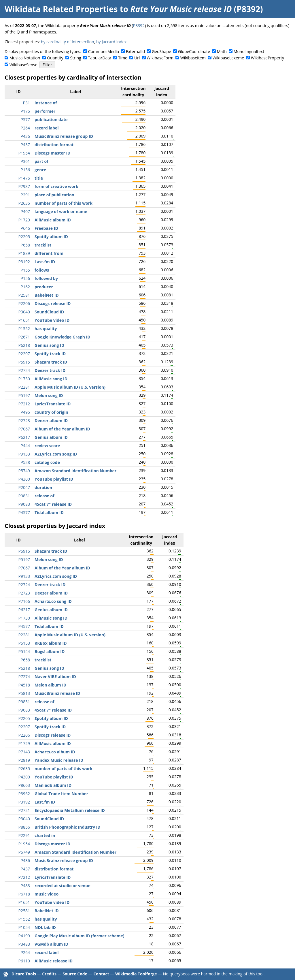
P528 (25, 462)
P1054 (24, 927)
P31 (27, 103)
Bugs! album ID (50, 651)
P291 (25, 195)
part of (41, 161)
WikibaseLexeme (228, 58)
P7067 (24, 429)
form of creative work (56, 186)
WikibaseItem (193, 58)
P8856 (24, 827)
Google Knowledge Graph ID (63, 337)
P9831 (24, 496)
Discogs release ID (53, 303)
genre (40, 170)
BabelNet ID (47, 295)
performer (45, 111)
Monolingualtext (249, 51)
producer (44, 287)
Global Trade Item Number (61, 794)
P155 (25, 270)
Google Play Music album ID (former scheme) (80, 936)
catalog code (47, 462)
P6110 (24, 961)
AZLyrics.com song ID (56, 454)
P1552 (24, 329)
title (39, 178)
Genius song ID (49, 345)
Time (123, 58)
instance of (46, 103)
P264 (25, 128)
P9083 (24, 504)
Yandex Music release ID (59, 760)
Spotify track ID (50, 354)
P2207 (24, 354)
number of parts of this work (64, 203)
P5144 (24, 651)
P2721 (24, 810)
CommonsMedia (104, 51)
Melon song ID (49, 395)
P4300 (24, 479)
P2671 (24, 337)
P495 (25, 412)
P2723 (24, 421)
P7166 (24, 601)
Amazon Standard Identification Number (75, 471)
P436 (25, 136)
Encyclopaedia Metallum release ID (70, 810)
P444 (25, 446)
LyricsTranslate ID (53, 404)
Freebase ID (46, 228)
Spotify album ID (51, 237)
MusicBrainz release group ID (64, 136)
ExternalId (135, 51)
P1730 (24, 379)
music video (47, 894)
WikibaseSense (23, 65)
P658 (25, 245)
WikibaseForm (160, 58)
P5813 (24, 693)
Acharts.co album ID (55, 752)
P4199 (24, 936)
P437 (25, 145)
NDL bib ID (45, 927)
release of (45, 496)
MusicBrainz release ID (57, 693)
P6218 (24, 345)
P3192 (24, 262)
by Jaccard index (111, 42)
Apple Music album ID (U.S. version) (70, 387)
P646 (25, 228)
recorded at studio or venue (63, 886)
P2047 (24, 487)
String (76, 58)
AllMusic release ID (54, 961)
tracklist (43, 245)
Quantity (55, 58)
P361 (25, 161)
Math (222, 51)
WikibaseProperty (267, 58)
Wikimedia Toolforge (136, 974)
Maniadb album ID (53, 785)
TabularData (100, 58)
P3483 (24, 944)
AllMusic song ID (51, 379)
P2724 (24, 370)
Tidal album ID (49, 512)
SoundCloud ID (49, 312)
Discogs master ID (52, 153)
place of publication (54, 195)
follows (42, 270)
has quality (46, 329)
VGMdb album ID (51, 944)
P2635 (24, 203)
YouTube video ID (52, 320)
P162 (25, 287)
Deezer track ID (50, 370)
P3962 (24, 794)
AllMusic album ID (53, 220)
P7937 (24, 186)
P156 (25, 278)
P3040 (24, 312)
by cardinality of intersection (68, 42)
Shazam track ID (51, 362)
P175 (25, 111)
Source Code (75, 974)
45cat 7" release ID (53, 504)
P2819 (24, 760)
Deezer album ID (51, 421)
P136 (25, 170)
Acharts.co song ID (53, 601)
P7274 (24, 677)
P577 (25, 120)
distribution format (54, 145)
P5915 (24, 362)
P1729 (24, 220)
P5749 (24, 471)
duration (43, 487)
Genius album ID (51, 437)
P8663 (24, 785)
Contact (101, 974)
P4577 (24, 512)
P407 (25, 211)
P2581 (24, 295)
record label (47, 128)
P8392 (139, 26)
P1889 (24, 253)
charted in (45, 835)
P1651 (24, 320)
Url (137, 58)
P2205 (24, 237)
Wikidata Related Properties (61, 9)
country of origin (51, 412)
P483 (25, 886)
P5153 (24, 643)
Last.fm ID (45, 262)
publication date (51, 120)
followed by (46, 278)
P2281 (24, 387)
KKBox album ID (51, 643)
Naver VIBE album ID (55, 677)
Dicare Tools (24, 974)
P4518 (24, 685)
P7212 (24, 404)
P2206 (24, 303)
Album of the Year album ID (62, 429)
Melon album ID (50, 685)
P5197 (24, 395)
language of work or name (61, 211)
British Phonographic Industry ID (68, 827)
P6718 (24, 894)
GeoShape (161, 51)
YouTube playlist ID (54, 479)
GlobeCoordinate (194, 51)
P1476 (24, 178)
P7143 (24, 752)
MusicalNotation (25, 58)
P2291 (24, 835)
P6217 (24, 437)
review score (47, 446)
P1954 (24, 153)
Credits (49, 974)
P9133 (24, 454)
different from (49, 253)
